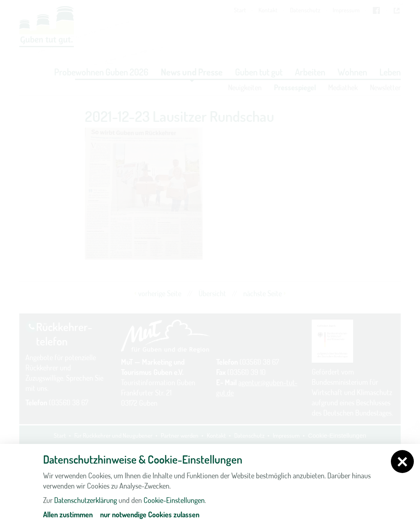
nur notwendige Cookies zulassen (150, 514)
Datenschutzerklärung (86, 500)
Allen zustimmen (68, 514)
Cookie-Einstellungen (174, 500)
